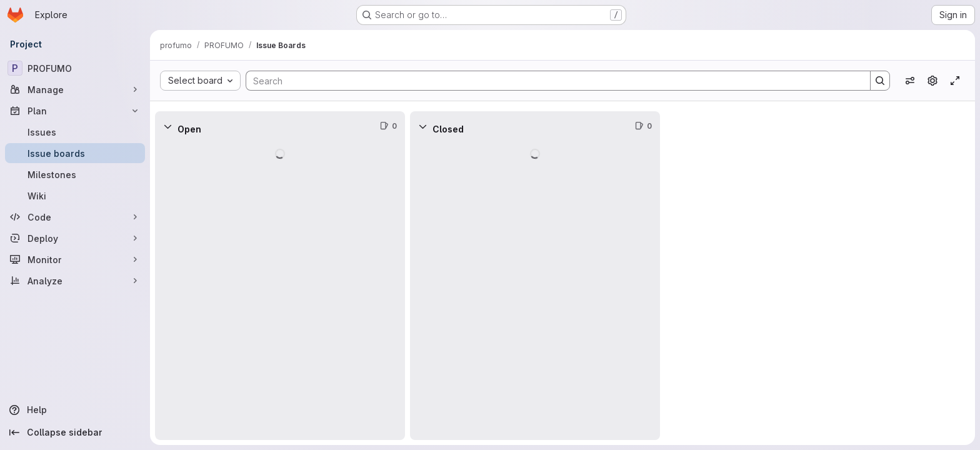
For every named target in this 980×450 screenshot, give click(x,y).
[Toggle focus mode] (955, 81)
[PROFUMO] (75, 68)
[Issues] (75, 132)
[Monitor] (75, 259)
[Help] (75, 410)
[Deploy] (75, 238)
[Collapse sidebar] (75, 432)
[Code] (75, 217)
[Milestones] (75, 174)
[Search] (552, 81)
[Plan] (75, 111)
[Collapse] (167, 126)
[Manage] (75, 89)
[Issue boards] (75, 153)
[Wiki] (75, 196)
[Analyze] (75, 281)
